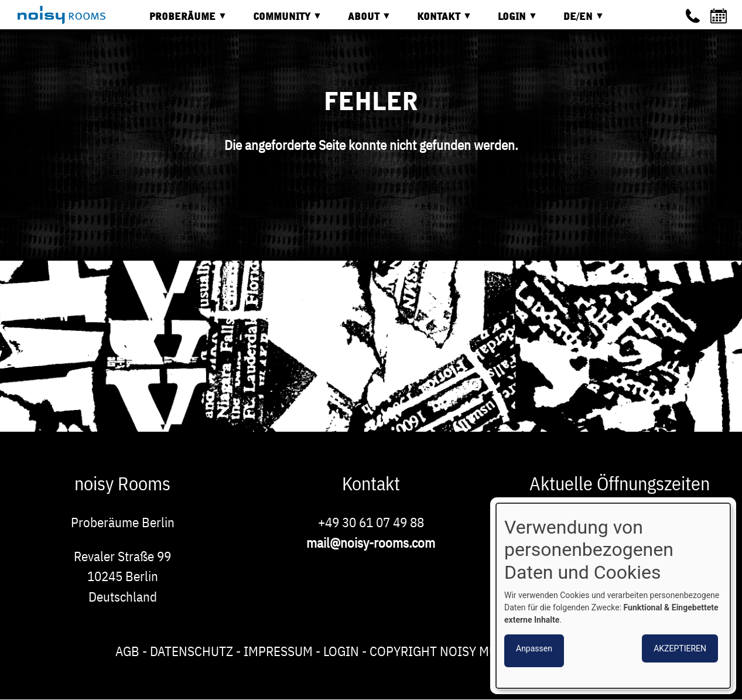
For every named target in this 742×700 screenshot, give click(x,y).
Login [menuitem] (509, 21)
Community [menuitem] (279, 21)
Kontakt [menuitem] (436, 21)
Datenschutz (192, 651)
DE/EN (575, 21)
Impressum (278, 651)
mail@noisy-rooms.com (371, 542)
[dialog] (613, 596)
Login (341, 651)
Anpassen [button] (534, 648)
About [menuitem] (361, 21)
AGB (127, 651)
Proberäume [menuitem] (179, 21)
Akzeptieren (680, 648)
